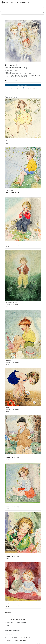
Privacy (21, 640)
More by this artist (14, 88)
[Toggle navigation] (43, 8)
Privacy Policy (26, 638)
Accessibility (17, 640)
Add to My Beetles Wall (32, 88)
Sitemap (25, 640)
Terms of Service (33, 638)
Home (6, 17)
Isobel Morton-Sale (16, 17)
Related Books (23, 91)
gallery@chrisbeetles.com (10, 624)
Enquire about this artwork (23, 85)
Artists (10, 17)
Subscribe (37, 634)
